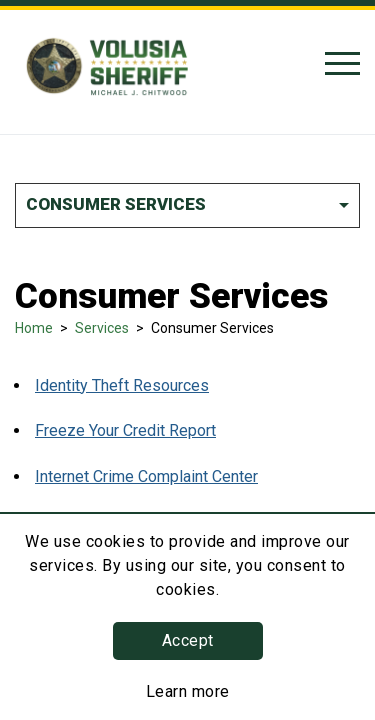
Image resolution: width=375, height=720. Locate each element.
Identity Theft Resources (122, 385)
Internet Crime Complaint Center (146, 476)
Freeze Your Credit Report (125, 430)
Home (34, 328)
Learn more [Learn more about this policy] (188, 691)
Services (102, 328)
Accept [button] (188, 640)
